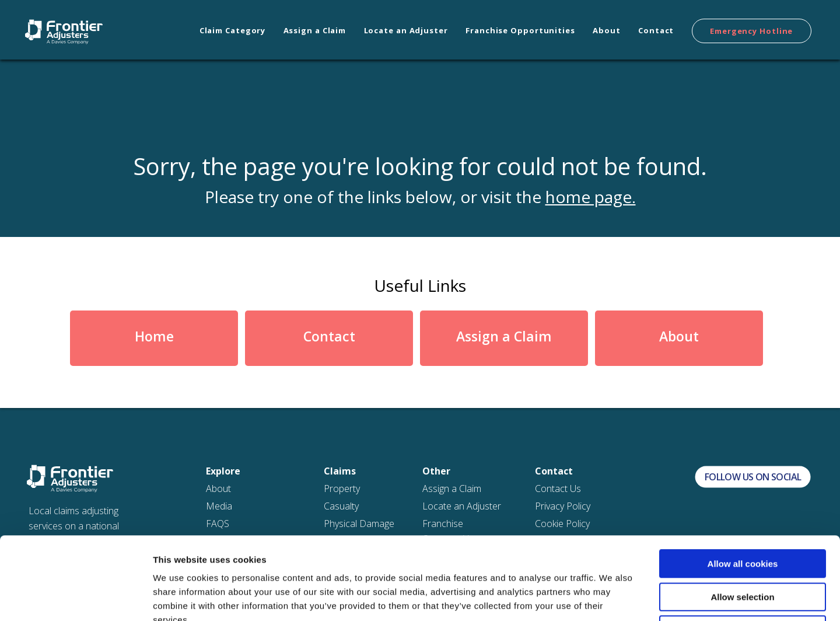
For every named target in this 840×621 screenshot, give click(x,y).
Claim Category (233, 30)
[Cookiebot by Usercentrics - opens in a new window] (76, 598)
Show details (612, 598)
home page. (591, 197)
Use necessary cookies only (743, 547)
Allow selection (742, 514)
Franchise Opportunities (520, 30)
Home (154, 336)
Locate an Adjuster (406, 30)
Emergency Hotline (751, 31)
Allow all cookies (743, 481)
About (607, 30)
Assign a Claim (315, 30)
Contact (656, 30)
